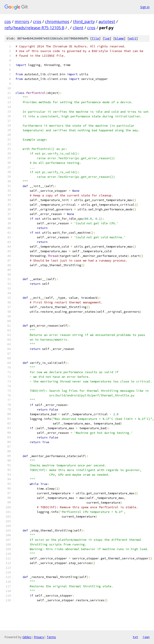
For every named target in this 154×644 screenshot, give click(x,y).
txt (135, 637)
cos (8, 21)
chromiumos (57, 21)
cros (37, 21)
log (107, 38)
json (146, 637)
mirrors (22, 21)
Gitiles (27, 637)
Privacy (39, 637)
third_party (84, 21)
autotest (107, 21)
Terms (51, 637)
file (95, 38)
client (78, 28)
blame (119, 38)
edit (133, 38)
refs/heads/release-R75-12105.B (34, 28)
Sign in (145, 7)
